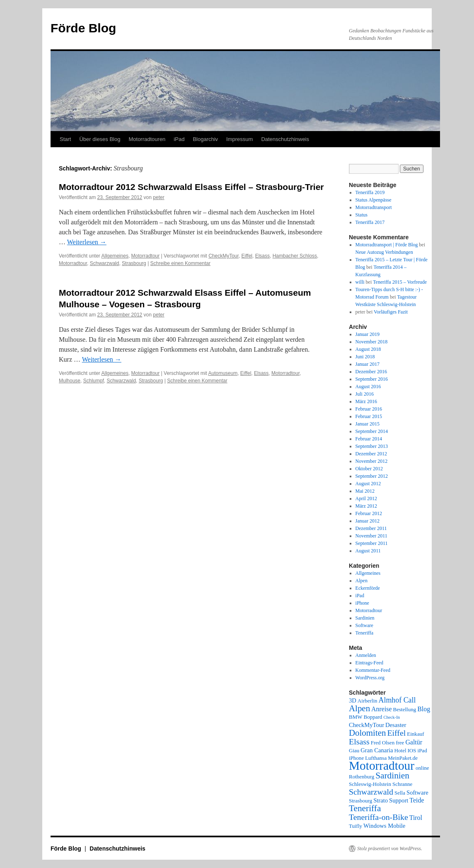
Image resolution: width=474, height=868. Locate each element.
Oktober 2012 (369, 469)
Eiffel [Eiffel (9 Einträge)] (396, 733)
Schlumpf (94, 381)
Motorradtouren (147, 139)
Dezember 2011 (371, 528)
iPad (179, 139)
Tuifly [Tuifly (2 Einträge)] (355, 826)
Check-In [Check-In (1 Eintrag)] (392, 717)
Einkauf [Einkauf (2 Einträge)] (415, 734)
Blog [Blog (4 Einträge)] (424, 709)
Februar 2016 (369, 409)
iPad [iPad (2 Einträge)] (422, 750)
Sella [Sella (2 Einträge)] (400, 793)
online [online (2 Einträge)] (422, 768)
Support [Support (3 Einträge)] (399, 800)
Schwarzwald (105, 263)
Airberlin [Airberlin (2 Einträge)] (368, 701)
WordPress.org (370, 678)
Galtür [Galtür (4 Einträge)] (414, 742)
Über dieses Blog (100, 139)
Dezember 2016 (371, 372)
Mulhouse (70, 381)
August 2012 (368, 484)
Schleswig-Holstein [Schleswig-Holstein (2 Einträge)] (370, 784)
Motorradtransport (374, 207)
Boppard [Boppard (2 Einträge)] (373, 717)
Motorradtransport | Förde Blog (387, 245)
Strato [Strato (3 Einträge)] (381, 800)
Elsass (262, 256)
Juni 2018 (365, 357)
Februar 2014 (369, 439)
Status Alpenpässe (374, 200)
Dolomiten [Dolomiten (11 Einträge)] (367, 733)
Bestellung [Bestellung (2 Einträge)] (405, 709)
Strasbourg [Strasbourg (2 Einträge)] (360, 801)
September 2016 (372, 379)
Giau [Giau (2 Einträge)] (354, 750)
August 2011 (368, 551)
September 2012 (372, 476)
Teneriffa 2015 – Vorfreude (400, 282)
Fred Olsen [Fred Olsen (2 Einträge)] (383, 743)
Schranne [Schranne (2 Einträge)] (402, 784)
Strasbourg (134, 263)
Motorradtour (146, 256)
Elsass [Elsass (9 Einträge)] (359, 742)
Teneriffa (365, 633)
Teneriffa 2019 (370, 192)
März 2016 (366, 401)
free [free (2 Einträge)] (400, 743)
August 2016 (368, 387)
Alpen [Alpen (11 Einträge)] (359, 708)
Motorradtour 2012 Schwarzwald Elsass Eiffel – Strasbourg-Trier (191, 187)
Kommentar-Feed (373, 670)
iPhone (362, 603)
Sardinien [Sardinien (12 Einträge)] (392, 776)
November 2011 (371, 536)
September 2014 (372, 431)
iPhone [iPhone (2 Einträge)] (356, 758)
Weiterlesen (87, 242)
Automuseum (223, 373)
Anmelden (366, 655)
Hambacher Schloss (295, 256)
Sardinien (365, 618)
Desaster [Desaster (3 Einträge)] (396, 725)
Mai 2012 (365, 491)
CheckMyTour (224, 256)
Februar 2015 (369, 416)
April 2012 (366, 498)
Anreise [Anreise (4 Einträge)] (381, 709)
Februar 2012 (369, 513)
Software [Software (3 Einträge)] (417, 793)
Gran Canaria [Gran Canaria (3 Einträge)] (377, 750)
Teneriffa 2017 (370, 222)
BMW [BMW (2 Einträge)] (356, 717)
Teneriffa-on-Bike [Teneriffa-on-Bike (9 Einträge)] (378, 817)
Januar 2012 (368, 521)
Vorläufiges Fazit (391, 312)
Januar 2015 (368, 424)
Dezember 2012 (371, 454)
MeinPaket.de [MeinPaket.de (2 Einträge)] (403, 758)
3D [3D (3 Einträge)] (353, 700)
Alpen (362, 581)
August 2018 (368, 349)
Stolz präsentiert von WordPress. (390, 849)
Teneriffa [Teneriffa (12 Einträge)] (365, 808)
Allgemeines (115, 256)
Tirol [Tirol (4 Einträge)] (416, 818)
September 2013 (372, 446)
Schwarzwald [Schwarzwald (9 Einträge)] (371, 792)
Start (65, 139)
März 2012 (366, 506)
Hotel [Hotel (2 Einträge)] (400, 750)
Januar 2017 (368, 364)
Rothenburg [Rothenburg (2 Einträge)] (362, 777)
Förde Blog (83, 28)
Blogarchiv (205, 139)
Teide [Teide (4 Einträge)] (417, 800)
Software (364, 625)
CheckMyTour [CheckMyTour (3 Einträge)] (366, 725)
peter (158, 197)
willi (360, 282)
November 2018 (372, 342)
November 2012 (372, 461)
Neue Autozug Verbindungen (384, 252)
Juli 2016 (365, 394)
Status (362, 215)
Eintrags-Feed (369, 663)
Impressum (239, 139)
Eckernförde (368, 588)
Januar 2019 (368, 334)
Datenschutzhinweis (285, 139)
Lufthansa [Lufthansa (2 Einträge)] (376, 758)
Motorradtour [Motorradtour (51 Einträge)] (382, 766)
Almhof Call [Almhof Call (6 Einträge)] (397, 700)
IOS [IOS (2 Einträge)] (412, 750)
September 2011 (372, 543)
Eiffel (247, 256)
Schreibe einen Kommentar (180, 263)
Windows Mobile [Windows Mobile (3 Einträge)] (384, 826)
